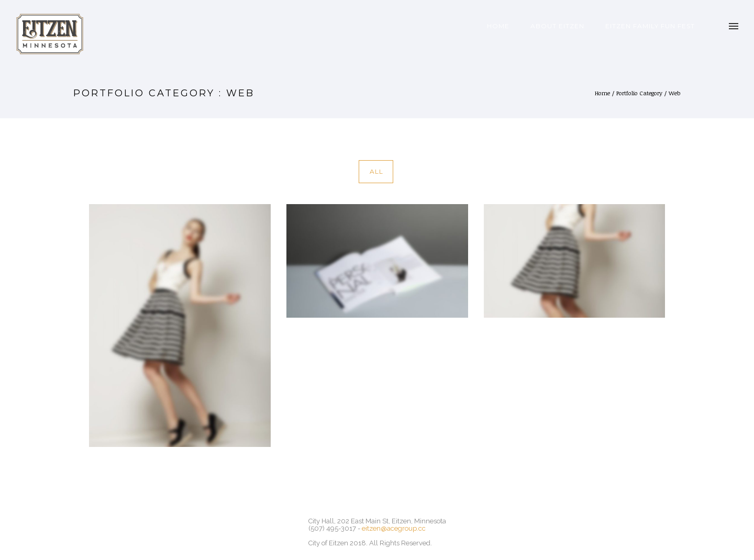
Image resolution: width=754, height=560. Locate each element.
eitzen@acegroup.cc (394, 528)
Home (498, 26)
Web (675, 93)
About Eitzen (557, 26)
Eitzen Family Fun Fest (650, 26)
